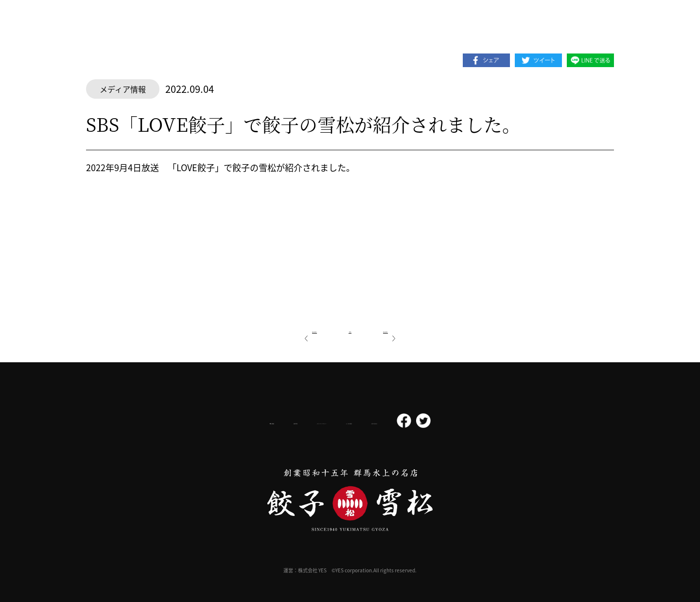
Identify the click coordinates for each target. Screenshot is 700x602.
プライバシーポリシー (314, 421)
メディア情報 (123, 89)
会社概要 (196, 421)
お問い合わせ (448, 421)
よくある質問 (388, 421)
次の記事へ (413, 329)
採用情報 (247, 421)
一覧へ (350, 329)
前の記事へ (287, 329)
